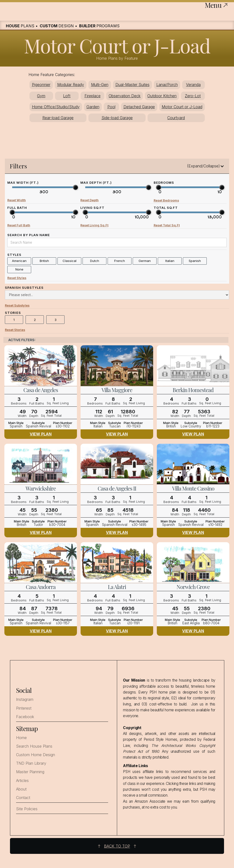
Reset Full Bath (19, 225)
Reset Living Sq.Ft (94, 225)
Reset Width (17, 200)
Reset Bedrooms (166, 200)
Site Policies (27, 809)
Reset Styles (17, 278)
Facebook (25, 717)
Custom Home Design (36, 755)
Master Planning (30, 772)
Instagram (25, 699)
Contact (23, 798)
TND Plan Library (31, 763)
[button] (117, 166)
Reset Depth (89, 200)
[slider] (75, 187)
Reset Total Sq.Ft (167, 225)
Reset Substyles (17, 305)
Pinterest (24, 708)
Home (21, 738)
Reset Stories (15, 330)
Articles (22, 781)
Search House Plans (34, 746)
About (21, 789)
